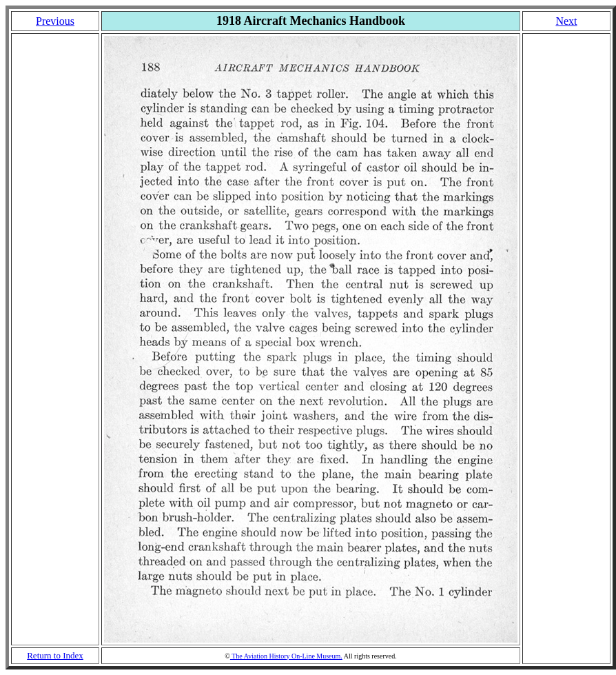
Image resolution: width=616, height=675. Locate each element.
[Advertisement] (55, 339)
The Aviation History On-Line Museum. (286, 656)
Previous (55, 21)
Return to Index (55, 655)
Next (566, 21)
